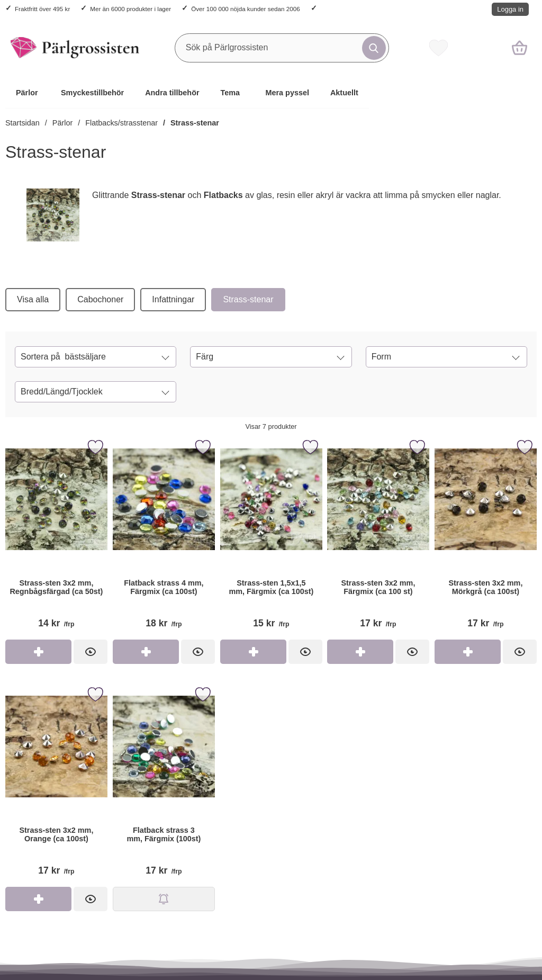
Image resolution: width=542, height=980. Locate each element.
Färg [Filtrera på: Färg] (205, 357)
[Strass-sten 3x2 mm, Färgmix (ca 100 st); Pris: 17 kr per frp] (378, 538)
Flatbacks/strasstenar (121, 123)
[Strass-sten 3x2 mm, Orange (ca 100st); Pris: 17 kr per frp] (56, 785)
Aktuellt (344, 93)
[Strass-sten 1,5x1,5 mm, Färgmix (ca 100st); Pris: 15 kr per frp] (271, 538)
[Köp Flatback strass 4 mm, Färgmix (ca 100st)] (146, 652)
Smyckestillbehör (92, 93)
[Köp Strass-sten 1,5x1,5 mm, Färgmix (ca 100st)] (253, 652)
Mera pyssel (287, 93)
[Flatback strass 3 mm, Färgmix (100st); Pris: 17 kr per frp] (164, 785)
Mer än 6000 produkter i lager (130, 9)
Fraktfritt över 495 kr (42, 9)
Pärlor (27, 93)
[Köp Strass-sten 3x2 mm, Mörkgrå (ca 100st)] (468, 652)
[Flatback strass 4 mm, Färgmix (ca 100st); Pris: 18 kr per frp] (164, 538)
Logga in (510, 9)
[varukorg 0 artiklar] (520, 48)
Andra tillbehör (172, 93)
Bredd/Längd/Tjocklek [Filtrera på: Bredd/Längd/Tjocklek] (62, 392)
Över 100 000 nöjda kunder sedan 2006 (245, 9)
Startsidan (22, 123)
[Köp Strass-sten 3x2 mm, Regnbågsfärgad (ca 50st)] (38, 652)
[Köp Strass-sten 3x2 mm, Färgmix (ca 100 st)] (360, 652)
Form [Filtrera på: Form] (381, 357)
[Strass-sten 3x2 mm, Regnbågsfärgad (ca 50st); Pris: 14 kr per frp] (56, 538)
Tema (231, 93)
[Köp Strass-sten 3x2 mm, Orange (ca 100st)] (38, 899)
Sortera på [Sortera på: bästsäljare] (63, 357)
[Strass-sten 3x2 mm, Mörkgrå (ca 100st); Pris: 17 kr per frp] (486, 538)
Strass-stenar (195, 123)
